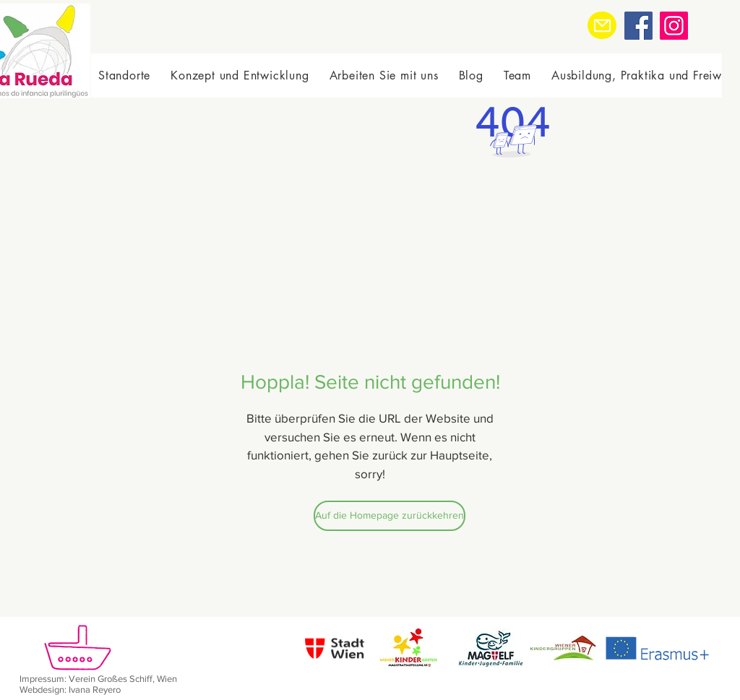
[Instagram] (674, 26)
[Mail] (602, 25)
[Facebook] (638, 26)
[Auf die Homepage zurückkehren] (390, 516)
